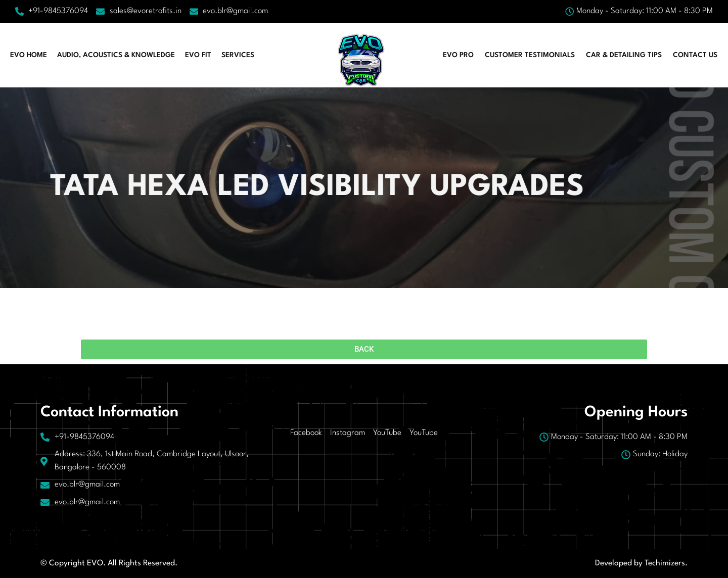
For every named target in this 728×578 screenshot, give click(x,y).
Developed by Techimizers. (641, 563)
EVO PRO (458, 55)
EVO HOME (29, 55)
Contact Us (695, 55)
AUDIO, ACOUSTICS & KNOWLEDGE (116, 55)
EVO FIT (198, 55)
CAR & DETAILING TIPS (624, 55)
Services (238, 55)
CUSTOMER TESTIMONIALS (530, 55)
